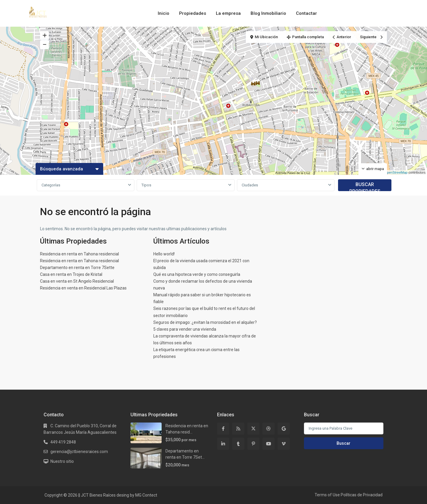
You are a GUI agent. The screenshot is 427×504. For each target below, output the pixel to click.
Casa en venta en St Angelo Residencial (77, 281)
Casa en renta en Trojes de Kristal (71, 274)
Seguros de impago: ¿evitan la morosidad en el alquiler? (205, 322)
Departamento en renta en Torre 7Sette (77, 268)
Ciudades (250, 185)
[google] (284, 429)
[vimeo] (284, 444)
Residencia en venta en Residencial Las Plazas (83, 288)
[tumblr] (238, 444)
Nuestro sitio (62, 461)
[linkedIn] (223, 444)
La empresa (228, 13)
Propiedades (193, 13)
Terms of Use (327, 495)
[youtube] (269, 444)
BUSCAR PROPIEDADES (365, 186)
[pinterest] (253, 444)
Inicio (164, 13)
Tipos (146, 185)
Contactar (306, 13)
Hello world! (164, 254)
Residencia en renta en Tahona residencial (79, 254)
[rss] (238, 429)
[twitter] (253, 429)
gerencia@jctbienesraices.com (79, 452)
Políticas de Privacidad (362, 495)
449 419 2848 (63, 442)
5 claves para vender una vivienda (185, 329)
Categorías (51, 185)
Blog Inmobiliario (268, 13)
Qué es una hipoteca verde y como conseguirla (197, 274)
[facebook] (223, 429)
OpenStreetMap (396, 172)
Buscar (344, 443)
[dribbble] (269, 429)
